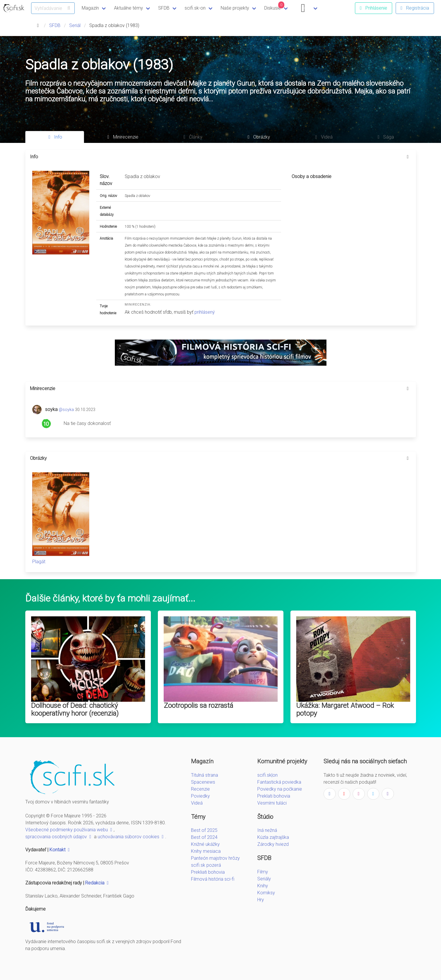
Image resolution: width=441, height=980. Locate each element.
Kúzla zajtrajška (273, 837)
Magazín (90, 8)
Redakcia (98, 883)
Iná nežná (267, 830)
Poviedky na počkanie (280, 789)
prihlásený (205, 312)
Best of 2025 (204, 830)
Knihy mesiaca (206, 851)
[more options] (408, 157)
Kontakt (60, 850)
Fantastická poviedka (279, 782)
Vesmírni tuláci (272, 803)
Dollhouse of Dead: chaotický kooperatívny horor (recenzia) (75, 709)
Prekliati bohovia (208, 872)
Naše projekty (235, 8)
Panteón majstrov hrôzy (215, 858)
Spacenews (203, 782)
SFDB (164, 8)
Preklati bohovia (274, 796)
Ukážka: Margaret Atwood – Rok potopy (345, 709)
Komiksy (266, 893)
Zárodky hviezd (273, 844)
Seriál (75, 25)
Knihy (263, 886)
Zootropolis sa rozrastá (198, 706)
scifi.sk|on (267, 775)
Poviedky (200, 796)
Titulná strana (205, 775)
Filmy (263, 872)
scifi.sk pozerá (206, 865)
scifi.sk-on (195, 8)
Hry (261, 900)
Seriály (264, 879)
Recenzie (200, 789)
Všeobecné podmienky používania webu (69, 830)
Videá (197, 803)
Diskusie (274, 6)
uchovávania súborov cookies (131, 837)
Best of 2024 (204, 837)
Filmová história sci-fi (213, 879)
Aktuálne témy (128, 8)
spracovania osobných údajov (59, 837)
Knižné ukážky (205, 844)
